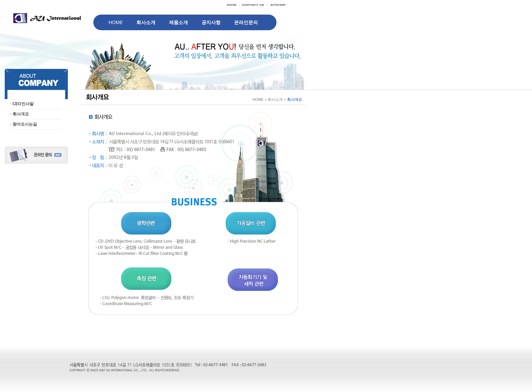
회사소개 (146, 22)
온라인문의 (246, 22)
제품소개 (178, 22)
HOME (116, 22)
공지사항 (211, 22)
